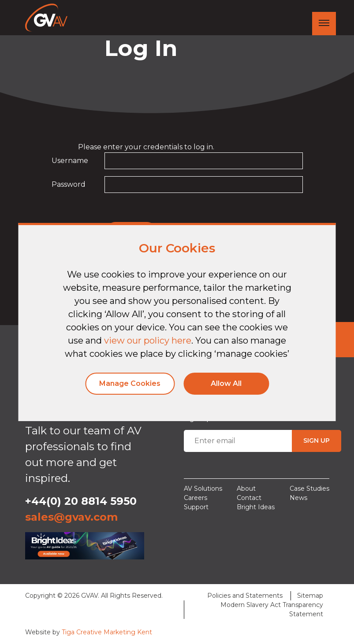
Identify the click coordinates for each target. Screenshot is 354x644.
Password (69, 184)
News (298, 498)
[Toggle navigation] (324, 24)
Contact (249, 498)
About (246, 489)
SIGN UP (317, 440)
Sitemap (310, 596)
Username (70, 161)
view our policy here (148, 341)
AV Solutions (203, 489)
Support (196, 507)
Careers (196, 498)
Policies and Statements (245, 596)
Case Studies (309, 489)
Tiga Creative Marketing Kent (107, 632)
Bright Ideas (256, 507)
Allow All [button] (226, 383)
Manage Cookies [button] (130, 383)
